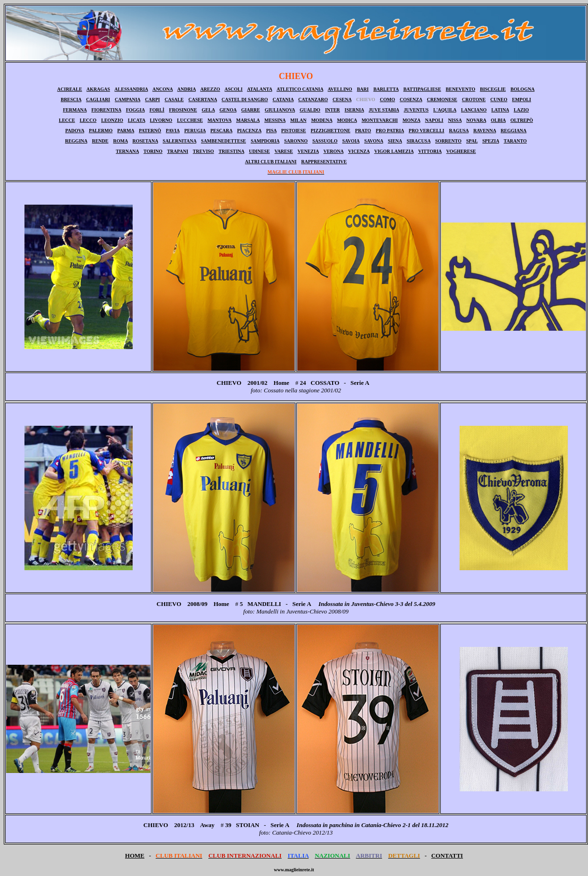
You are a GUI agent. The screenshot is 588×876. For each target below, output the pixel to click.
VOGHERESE (461, 151)
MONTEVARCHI (380, 120)
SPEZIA (491, 141)
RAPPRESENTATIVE (324, 162)
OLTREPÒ (522, 120)
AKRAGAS (98, 89)
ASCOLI (233, 89)
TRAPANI (178, 151)
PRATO (363, 131)
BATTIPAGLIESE (422, 89)
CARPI (152, 100)
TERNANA (127, 151)
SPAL (472, 141)
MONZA (412, 120)
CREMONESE (442, 100)
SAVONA (373, 141)
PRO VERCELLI (427, 131)
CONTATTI (447, 856)
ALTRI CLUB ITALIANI (271, 162)
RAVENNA (485, 131)
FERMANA (75, 110)
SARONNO (296, 141)
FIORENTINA (106, 110)
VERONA (333, 151)
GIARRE (251, 110)
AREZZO (210, 89)
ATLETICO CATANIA (300, 89)
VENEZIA (308, 151)
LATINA (500, 110)
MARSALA (248, 120)
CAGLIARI (98, 100)
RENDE (100, 141)
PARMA (126, 131)
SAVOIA (351, 141)
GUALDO (310, 110)
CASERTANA (203, 100)
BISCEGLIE (493, 89)
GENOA (228, 110)
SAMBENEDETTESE (223, 141)
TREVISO (203, 151)
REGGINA (76, 141)
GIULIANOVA (280, 110)
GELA (208, 110)
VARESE (283, 151)
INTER (333, 110)
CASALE (174, 100)
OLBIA (498, 120)
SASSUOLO (325, 141)
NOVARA (476, 120)
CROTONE (474, 100)
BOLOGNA (522, 89)
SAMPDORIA (265, 141)
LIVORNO (161, 120)
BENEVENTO (461, 89)
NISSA (455, 120)
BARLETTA (386, 89)
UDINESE (259, 151)
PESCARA (221, 131)
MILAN (298, 120)
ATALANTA (259, 89)
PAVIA (173, 131)
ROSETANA (145, 141)
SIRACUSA (418, 141)
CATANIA (283, 100)
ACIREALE (70, 89)
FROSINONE (183, 110)
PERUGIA (195, 131)
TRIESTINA (231, 151)
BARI (363, 89)
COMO (387, 100)
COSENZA (411, 100)
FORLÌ (157, 110)
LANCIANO (474, 110)
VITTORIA (430, 151)
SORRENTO (448, 141)
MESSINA (275, 120)
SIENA (395, 141)
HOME (135, 856)
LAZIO (521, 110)
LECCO (88, 120)
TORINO (153, 151)
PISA (271, 131)
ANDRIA (187, 89)
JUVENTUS (416, 110)
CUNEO (499, 100)
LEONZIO (112, 120)
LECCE (67, 120)
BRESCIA (71, 100)
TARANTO (515, 141)
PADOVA (75, 131)
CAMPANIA (127, 100)
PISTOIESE (294, 131)
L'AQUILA (445, 110)
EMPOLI (521, 100)
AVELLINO (340, 89)
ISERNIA (354, 110)
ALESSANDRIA (131, 89)
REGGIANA (513, 131)
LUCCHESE (190, 120)
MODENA (322, 120)
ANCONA (163, 89)
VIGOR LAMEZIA (394, 151)
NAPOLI (434, 120)
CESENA (342, 100)
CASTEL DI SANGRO (245, 100)
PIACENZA (249, 131)
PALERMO (101, 131)
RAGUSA (459, 131)
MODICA (347, 120)
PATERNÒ (150, 131)
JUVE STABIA (384, 110)
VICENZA (359, 151)
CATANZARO (313, 100)
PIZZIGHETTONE (330, 131)
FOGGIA (135, 110)
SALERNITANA (180, 141)
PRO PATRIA (390, 131)
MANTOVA (219, 120)
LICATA (137, 120)
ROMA (120, 141)
